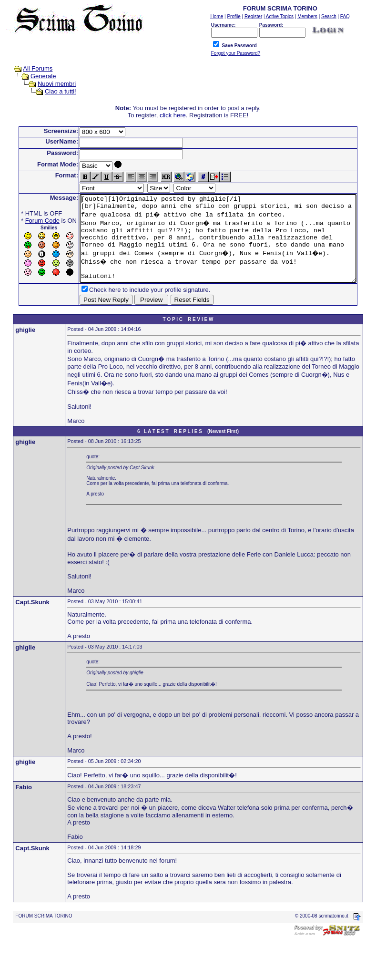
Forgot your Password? (236, 53)
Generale (34, 76)
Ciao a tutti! (51, 91)
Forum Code (28, 221)
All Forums (29, 68)
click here (175, 115)
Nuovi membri (48, 84)
